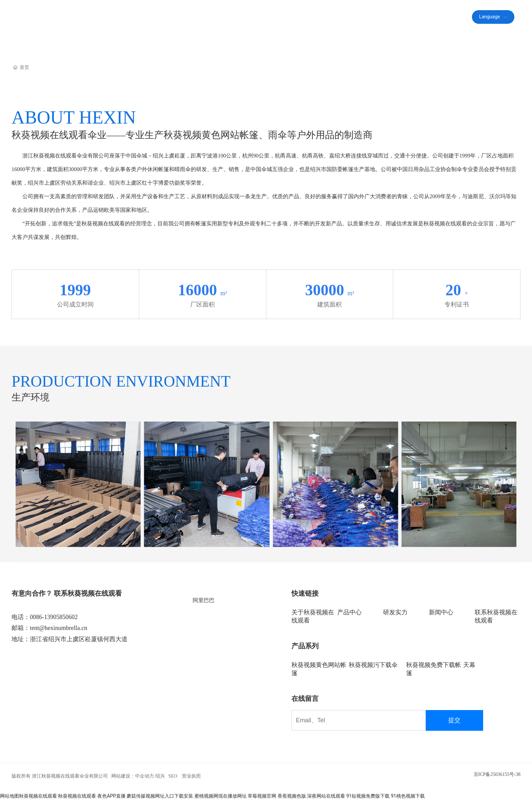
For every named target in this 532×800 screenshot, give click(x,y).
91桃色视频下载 (408, 796)
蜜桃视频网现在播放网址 (221, 796)
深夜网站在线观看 (326, 796)
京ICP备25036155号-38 (497, 774)
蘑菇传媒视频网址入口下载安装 (160, 796)
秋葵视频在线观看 (38, 796)
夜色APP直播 (111, 796)
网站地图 (9, 796)
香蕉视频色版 (292, 796)
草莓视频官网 (262, 796)
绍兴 (160, 776)
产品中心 (349, 612)
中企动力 (145, 776)
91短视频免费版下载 (368, 796)
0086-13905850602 (54, 617)
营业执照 (191, 776)
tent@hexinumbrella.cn (405, 17)
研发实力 (395, 612)
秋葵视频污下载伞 (373, 665)
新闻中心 (441, 612)
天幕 (469, 665)
